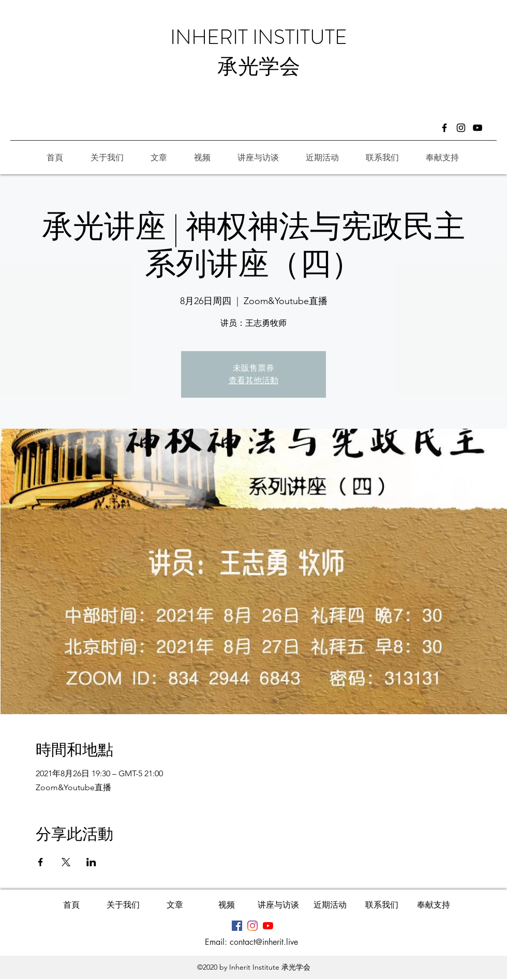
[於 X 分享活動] (66, 862)
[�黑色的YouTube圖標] (478, 128)
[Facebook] (444, 128)
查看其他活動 (253, 380)
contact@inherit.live (264, 942)
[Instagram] (461, 128)
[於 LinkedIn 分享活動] (91, 862)
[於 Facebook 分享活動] (41, 862)
